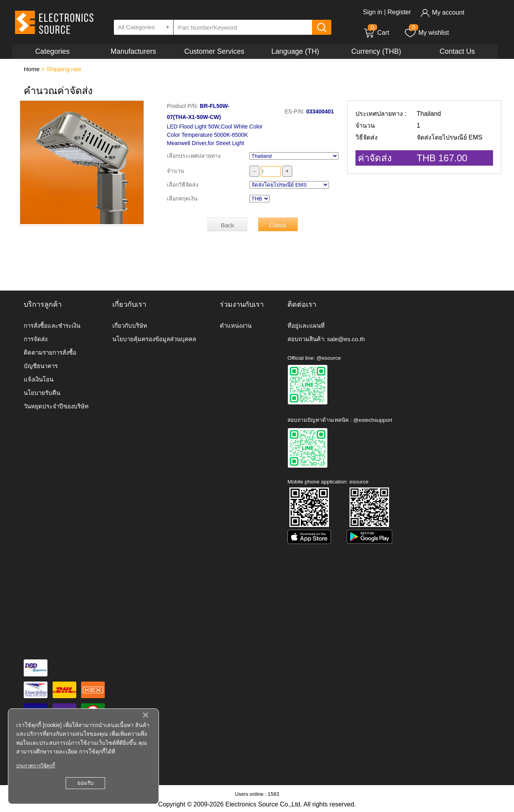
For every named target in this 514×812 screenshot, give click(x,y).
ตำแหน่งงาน (236, 326)
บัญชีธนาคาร (41, 366)
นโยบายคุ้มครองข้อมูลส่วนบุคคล (154, 339)
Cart (376, 33)
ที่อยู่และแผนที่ (306, 326)
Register (399, 12)
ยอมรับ (85, 783)
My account (442, 12)
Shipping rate (64, 69)
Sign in (373, 12)
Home (32, 69)
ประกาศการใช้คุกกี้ (36, 766)
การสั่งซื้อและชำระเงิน (52, 326)
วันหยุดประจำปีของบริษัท (56, 406)
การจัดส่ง (36, 339)
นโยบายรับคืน (42, 393)
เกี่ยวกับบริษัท (130, 326)
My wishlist (426, 33)
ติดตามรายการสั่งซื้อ (50, 352)
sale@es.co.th (346, 339)
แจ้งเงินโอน (39, 379)
